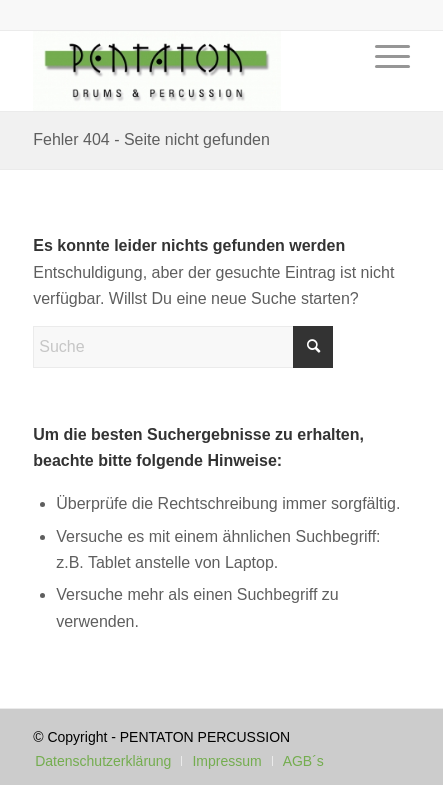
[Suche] (183, 347)
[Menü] (382, 86)
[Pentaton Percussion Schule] (183, 71)
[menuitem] (382, 86)
